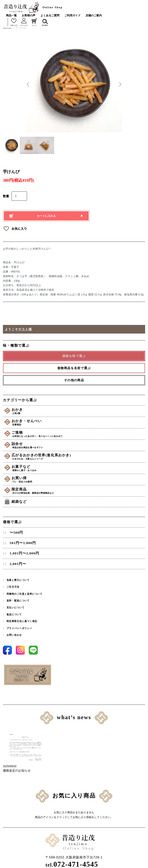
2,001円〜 (17, 561)
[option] (74, 84)
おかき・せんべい (79, 422)
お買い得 (79, 477)
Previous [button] (29, 84)
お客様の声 (29, 15)
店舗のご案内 (94, 15)
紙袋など (21, 498)
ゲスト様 (25, 329)
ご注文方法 (13, 584)
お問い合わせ (14, 631)
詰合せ (79, 444)
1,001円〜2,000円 (24, 550)
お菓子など (79, 466)
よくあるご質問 (50, 15)
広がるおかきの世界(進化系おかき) (79, 455)
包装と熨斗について (18, 577)
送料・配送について (18, 597)
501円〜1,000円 (22, 540)
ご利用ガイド (72, 15)
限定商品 (79, 488)
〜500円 (16, 529)
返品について (14, 611)
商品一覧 (11, 15)
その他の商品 (74, 380)
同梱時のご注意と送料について (24, 591)
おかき (79, 411)
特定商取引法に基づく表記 (22, 618)
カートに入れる (46, 216)
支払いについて (16, 604)
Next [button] (119, 84)
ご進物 (79, 433)
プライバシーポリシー (19, 624)
